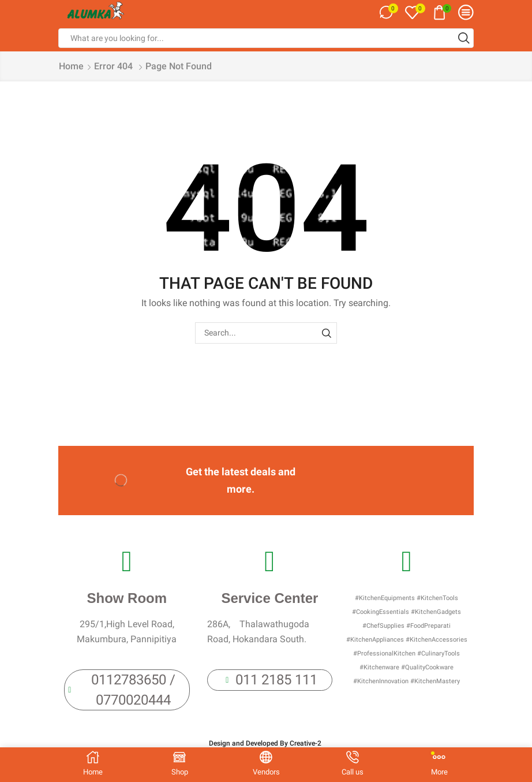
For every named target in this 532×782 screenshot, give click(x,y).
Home (71, 66)
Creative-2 (306, 743)
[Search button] (464, 38)
